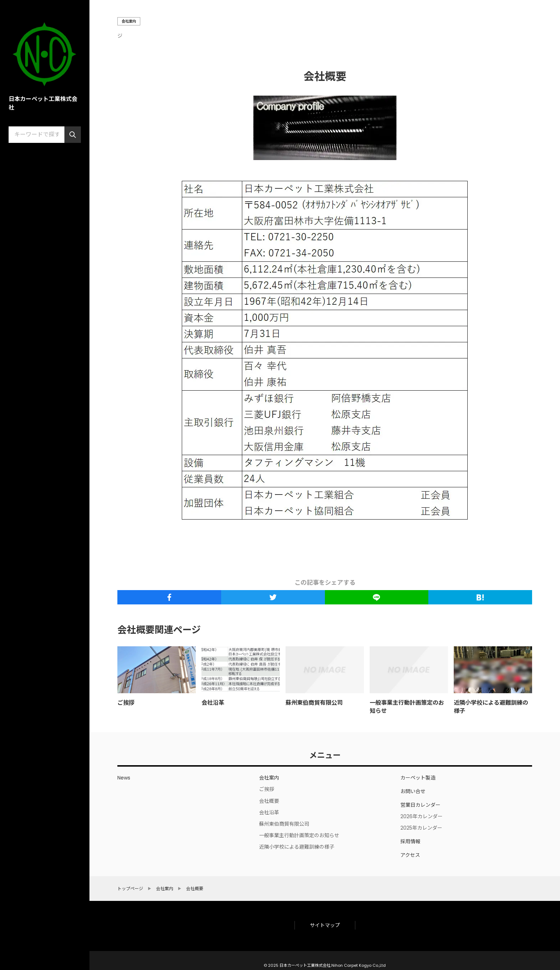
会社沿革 (213, 703)
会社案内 (129, 21)
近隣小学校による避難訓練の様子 (491, 707)
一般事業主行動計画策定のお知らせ (407, 707)
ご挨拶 (126, 703)
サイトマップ (325, 925)
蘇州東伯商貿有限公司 (314, 703)
